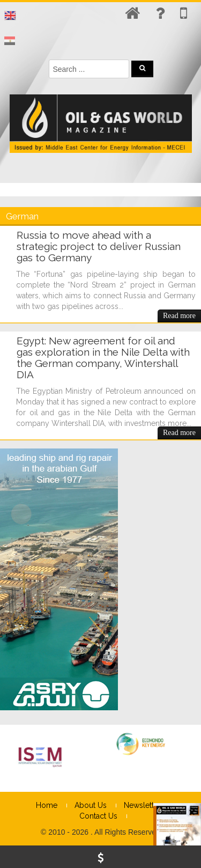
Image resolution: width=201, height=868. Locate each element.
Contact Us (98, 816)
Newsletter (142, 805)
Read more (179, 316)
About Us (91, 805)
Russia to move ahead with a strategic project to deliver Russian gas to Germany (99, 246)
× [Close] (192, 812)
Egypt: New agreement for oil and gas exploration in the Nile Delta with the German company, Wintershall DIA (103, 358)
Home (47, 805)
